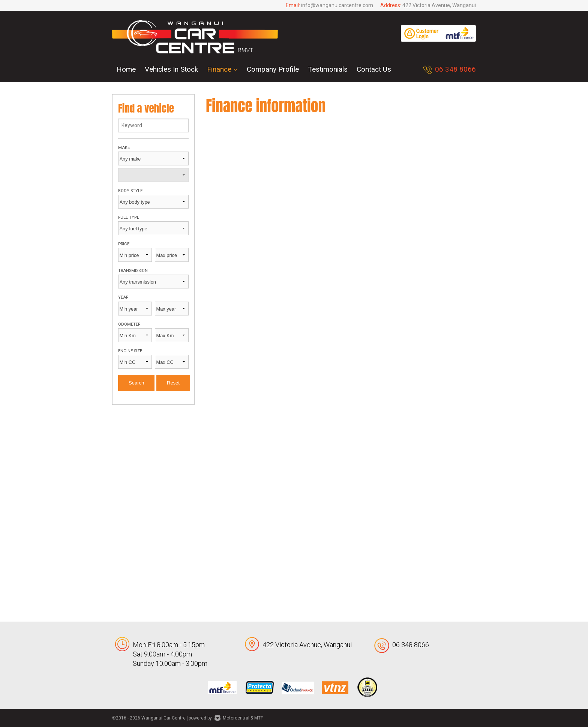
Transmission (133, 271)
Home (126, 69)
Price (124, 244)
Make (124, 148)
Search (136, 383)
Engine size (130, 351)
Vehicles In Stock (171, 69)
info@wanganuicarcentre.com (337, 5)
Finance (222, 69)
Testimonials (328, 69)
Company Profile (273, 69)
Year (123, 297)
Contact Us (374, 69)
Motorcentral (232, 718)
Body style (130, 191)
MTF (259, 718)
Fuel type (129, 217)
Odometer (129, 324)
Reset (173, 383)
